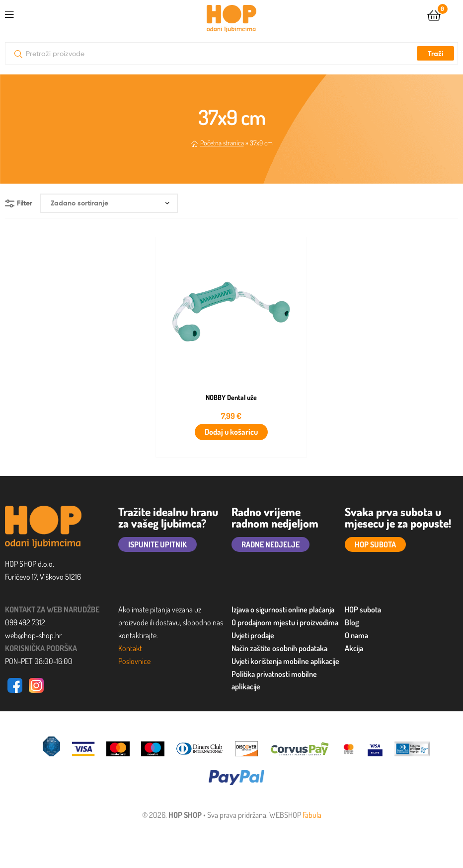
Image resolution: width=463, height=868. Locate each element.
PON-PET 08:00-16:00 (39, 661)
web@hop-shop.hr (33, 635)
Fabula (312, 815)
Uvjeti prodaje (253, 635)
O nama (356, 635)
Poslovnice (134, 661)
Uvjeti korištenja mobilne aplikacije (285, 661)
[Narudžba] (109, 203)
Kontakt (130, 648)
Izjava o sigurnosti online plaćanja (283, 609)
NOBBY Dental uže (231, 398)
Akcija (354, 648)
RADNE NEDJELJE (270, 544)
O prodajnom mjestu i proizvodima (285, 622)
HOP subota (363, 609)
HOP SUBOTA (375, 544)
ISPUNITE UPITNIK (157, 544)
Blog (352, 622)
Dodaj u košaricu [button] (231, 432)
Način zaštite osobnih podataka (279, 648)
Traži (435, 54)
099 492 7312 (25, 622)
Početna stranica (222, 143)
